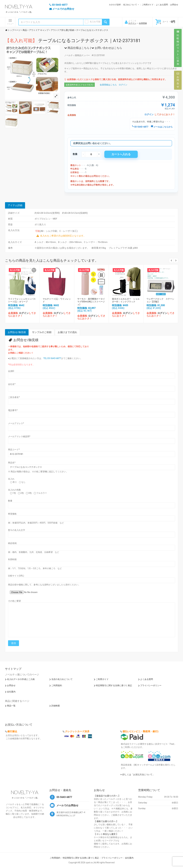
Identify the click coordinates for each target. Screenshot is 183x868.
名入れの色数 (14, 490)
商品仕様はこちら (77, 48)
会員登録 (143, 23)
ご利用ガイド (148, 5)
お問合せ (174, 5)
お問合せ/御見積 (17, 332)
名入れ (11, 479)
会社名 (12, 384)
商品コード (14, 450)
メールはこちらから (162, 127)
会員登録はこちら (108, 85)
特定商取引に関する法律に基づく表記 (114, 685)
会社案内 (11, 692)
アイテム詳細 (15, 205)
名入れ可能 (95, 22)
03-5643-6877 (140, 127)
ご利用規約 (57, 685)
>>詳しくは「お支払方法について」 (137, 775)
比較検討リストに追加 (178, 48)
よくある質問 (162, 5)
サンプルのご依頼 (42, 332)
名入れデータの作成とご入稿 (21, 679)
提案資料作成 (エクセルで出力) (80, 85)
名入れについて (130, 5)
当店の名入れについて (62, 679)
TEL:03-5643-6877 (52, 358)
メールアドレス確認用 (19, 436)
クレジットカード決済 (77, 731)
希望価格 (12, 514)
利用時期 (12, 559)
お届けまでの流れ (67, 332)
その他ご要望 (14, 601)
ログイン (132, 23)
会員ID (11, 371)
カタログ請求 (115, 5)
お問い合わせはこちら (107, 48)
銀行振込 (12, 731)
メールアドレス (16, 423)
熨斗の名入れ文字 (17, 530)
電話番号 (13, 410)
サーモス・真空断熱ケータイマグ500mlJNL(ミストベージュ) (91, 302)
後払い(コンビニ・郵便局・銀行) (140, 731)
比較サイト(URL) (16, 576)
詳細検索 (56, 706)
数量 (10, 501)
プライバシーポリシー (151, 685)
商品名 (12, 463)
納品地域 (12, 543)
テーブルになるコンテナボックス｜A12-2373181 (73, 41)
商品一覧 (11, 706)
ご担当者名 (14, 397)
